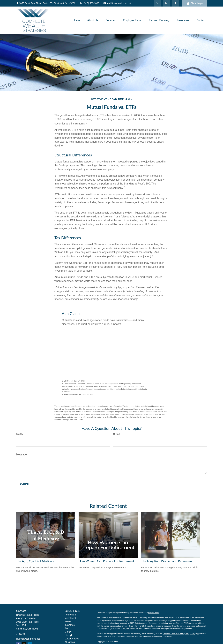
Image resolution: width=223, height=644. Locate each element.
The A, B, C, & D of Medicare (35, 561)
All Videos (70, 642)
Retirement (70, 615)
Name (20, 434)
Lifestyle (69, 635)
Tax (67, 628)
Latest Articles (72, 639)
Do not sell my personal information (157, 636)
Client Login (195, 3)
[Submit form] (25, 484)
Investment (70, 618)
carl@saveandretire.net (117, 3)
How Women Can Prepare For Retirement (106, 561)
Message (21, 455)
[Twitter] (157, 3)
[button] (76, 20)
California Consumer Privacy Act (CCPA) (179, 634)
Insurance (70, 625)
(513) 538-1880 (89, 3)
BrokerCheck (153, 613)
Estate (68, 621)
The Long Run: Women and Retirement (167, 561)
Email (116, 434)
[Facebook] (175, 3)
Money (68, 632)
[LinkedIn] (166, 3)
